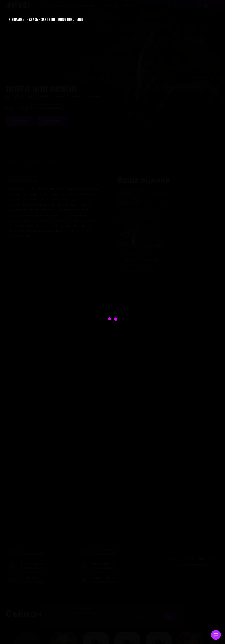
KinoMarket (17, 19)
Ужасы (34, 19)
